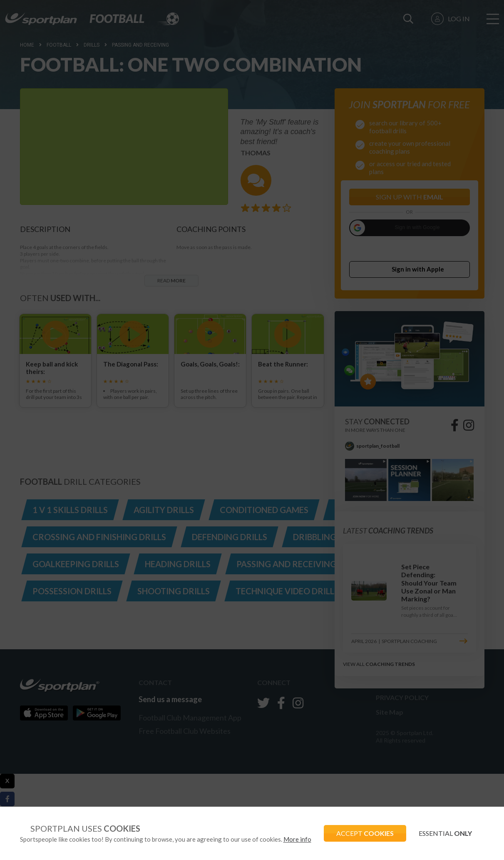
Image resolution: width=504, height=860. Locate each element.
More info (297, 839)
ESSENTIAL (445, 833)
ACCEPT (365, 833)
